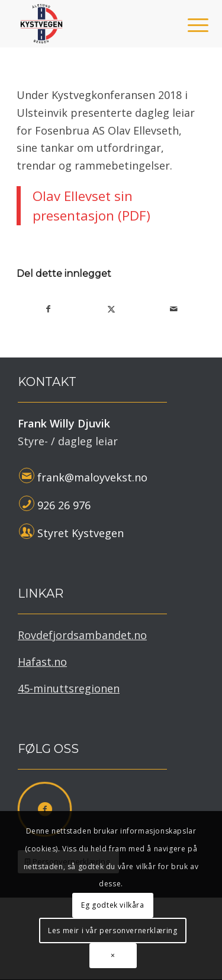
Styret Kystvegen (81, 533)
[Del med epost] (174, 309)
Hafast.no (42, 662)
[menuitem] (189, 25)
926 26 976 (64, 505)
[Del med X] (112, 309)
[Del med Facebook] (49, 309)
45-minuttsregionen (69, 688)
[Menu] (189, 25)
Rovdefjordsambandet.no (82, 635)
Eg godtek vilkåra (112, 905)
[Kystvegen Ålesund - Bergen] (92, 24)
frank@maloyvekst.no (92, 477)
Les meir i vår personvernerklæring (112, 930)
